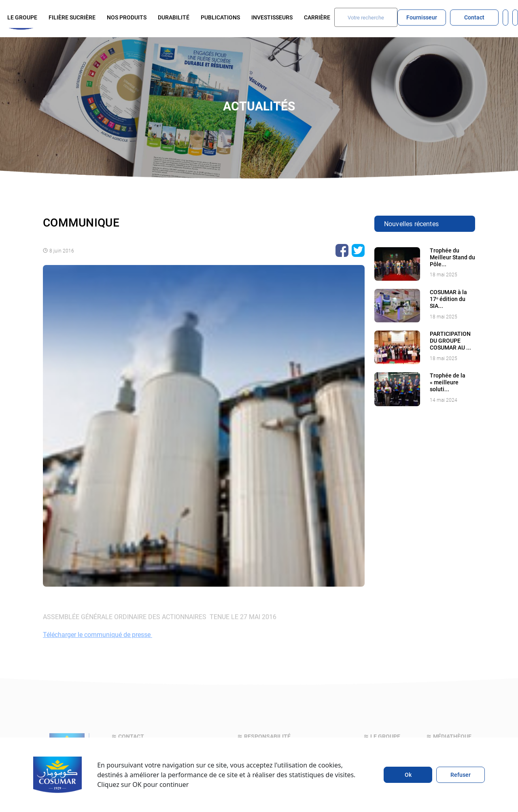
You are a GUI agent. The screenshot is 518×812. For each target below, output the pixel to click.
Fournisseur (422, 17)
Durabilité (174, 17)
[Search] (366, 17)
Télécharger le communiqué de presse (98, 643)
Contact (474, 17)
